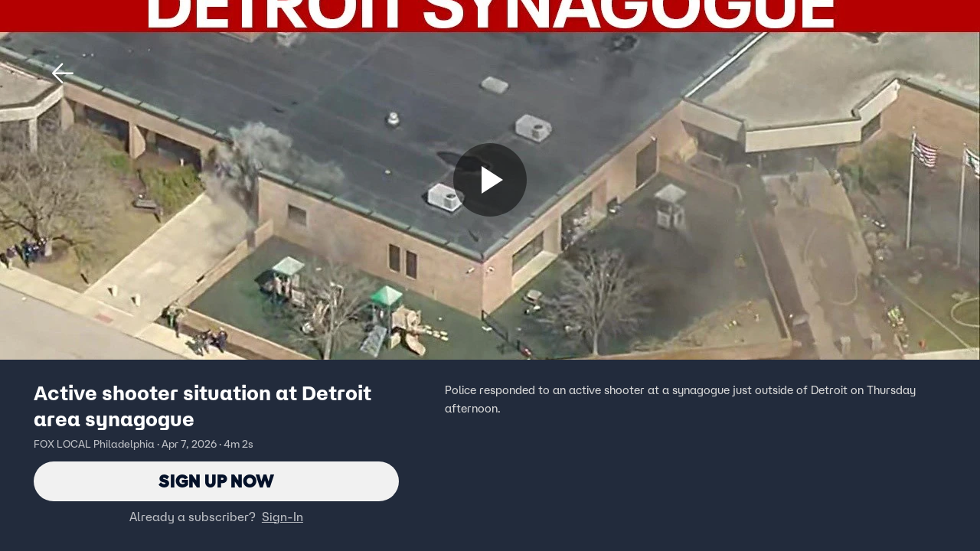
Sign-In (283, 517)
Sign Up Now (216, 481)
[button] (63, 73)
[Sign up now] (490, 180)
